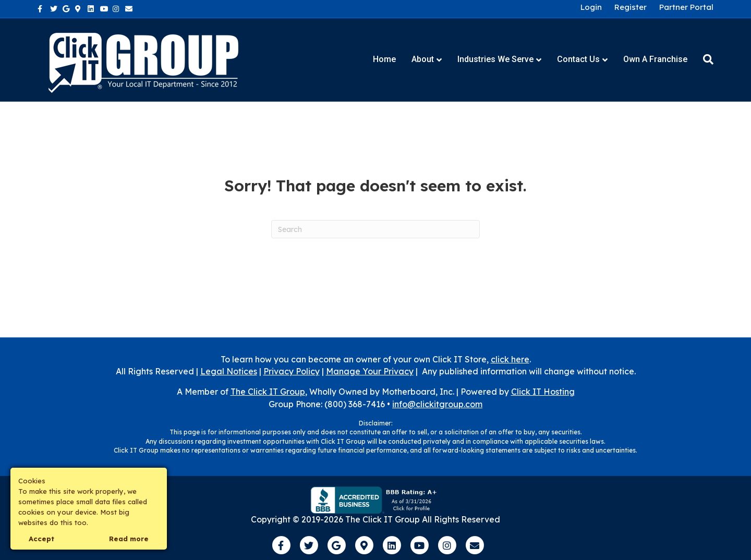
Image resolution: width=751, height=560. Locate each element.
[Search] (704, 59)
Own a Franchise (655, 59)
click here (510, 359)
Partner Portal (686, 7)
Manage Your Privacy (370, 371)
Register (631, 7)
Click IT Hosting (543, 392)
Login (591, 7)
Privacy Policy (292, 371)
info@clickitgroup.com (437, 404)
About (423, 59)
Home (384, 59)
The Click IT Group (268, 392)
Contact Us (578, 59)
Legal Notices (229, 371)
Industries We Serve (495, 59)
